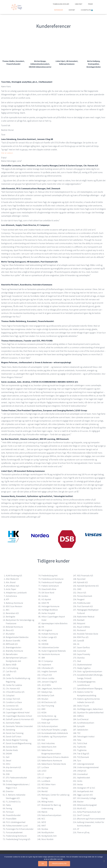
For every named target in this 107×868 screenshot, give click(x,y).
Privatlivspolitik (59, 864)
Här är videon (7, 153)
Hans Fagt (79, 4)
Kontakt (72, 10)
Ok (43, 864)
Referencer (59, 10)
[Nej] (104, 861)
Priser (90, 4)
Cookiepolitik (87, 10)
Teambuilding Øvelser (61, 4)
